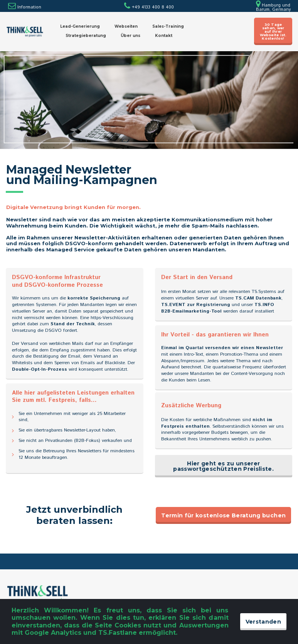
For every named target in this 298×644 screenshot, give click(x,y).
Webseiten (126, 26)
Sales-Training (168, 26)
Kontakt (164, 36)
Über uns (130, 36)
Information (29, 7)
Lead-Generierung (80, 26)
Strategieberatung (86, 36)
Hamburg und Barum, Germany (273, 8)
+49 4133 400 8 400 (149, 7)
